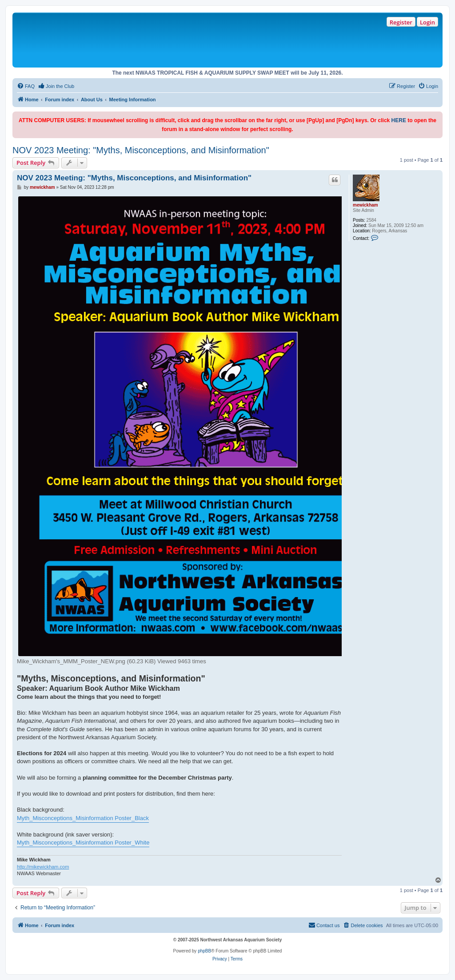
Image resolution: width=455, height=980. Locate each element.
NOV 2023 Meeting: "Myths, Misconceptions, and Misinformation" (141, 150)
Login (427, 22)
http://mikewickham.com (43, 867)
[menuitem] (26, 86)
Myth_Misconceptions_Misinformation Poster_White (83, 843)
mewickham (365, 205)
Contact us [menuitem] (324, 925)
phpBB (204, 951)
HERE (399, 120)
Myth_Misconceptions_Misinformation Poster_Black (83, 818)
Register (401, 22)
